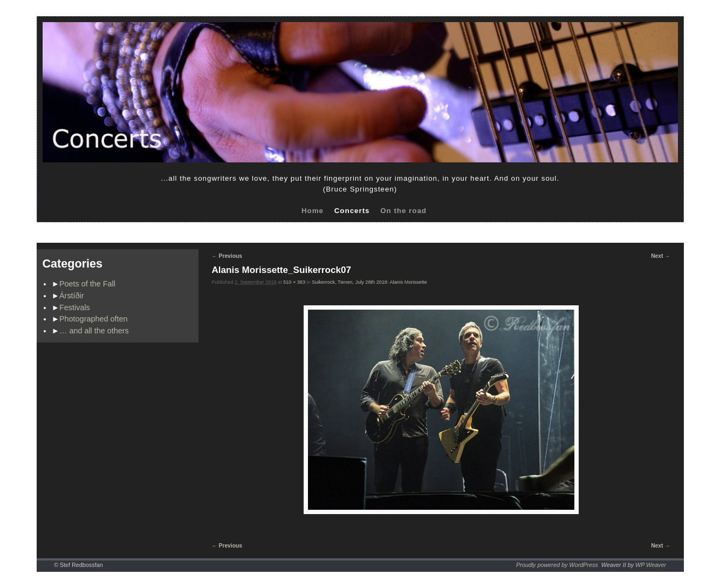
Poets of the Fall (87, 284)
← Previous (227, 256)
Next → (660, 256)
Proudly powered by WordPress (557, 565)
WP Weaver (651, 565)
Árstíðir (72, 296)
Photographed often (93, 319)
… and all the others (94, 331)
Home (313, 211)
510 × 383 (294, 282)
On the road (403, 211)
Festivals (75, 307)
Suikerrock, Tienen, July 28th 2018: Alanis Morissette (369, 282)
